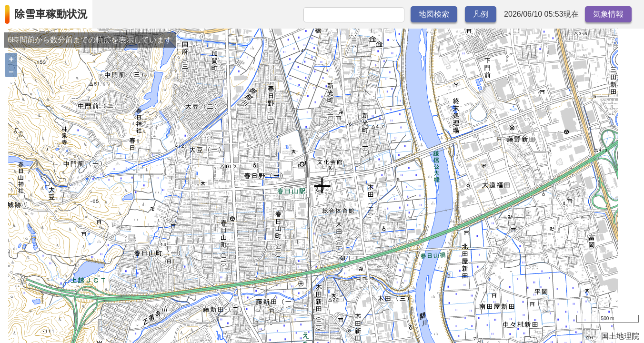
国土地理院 (620, 336)
